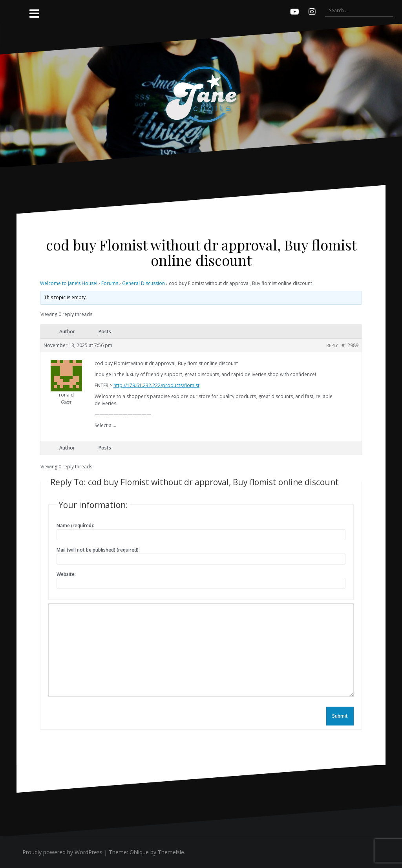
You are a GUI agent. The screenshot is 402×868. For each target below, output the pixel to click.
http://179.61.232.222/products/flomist (156, 385)
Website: (66, 574)
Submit (340, 716)
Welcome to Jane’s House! (69, 283)
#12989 (350, 345)
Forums (110, 283)
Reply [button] (332, 345)
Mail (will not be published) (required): (98, 550)
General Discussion (143, 283)
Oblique (139, 852)
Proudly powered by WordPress (62, 852)
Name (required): (75, 525)
